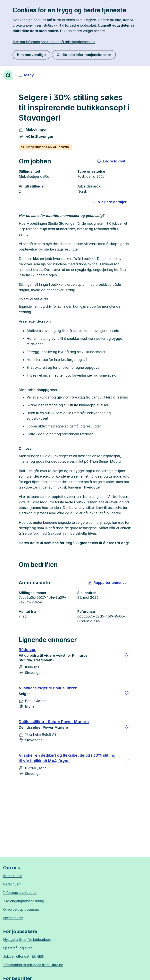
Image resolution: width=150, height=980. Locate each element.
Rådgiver (27, 650)
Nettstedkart (13, 918)
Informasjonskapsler (20, 893)
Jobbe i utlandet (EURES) (24, 956)
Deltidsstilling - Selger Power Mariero (54, 722)
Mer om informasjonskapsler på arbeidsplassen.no (54, 42)
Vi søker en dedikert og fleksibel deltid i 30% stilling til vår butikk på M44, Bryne (67, 758)
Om (21, 909)
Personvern (12, 884)
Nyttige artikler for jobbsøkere (27, 940)
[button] (107, 583)
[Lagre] (127, 655)
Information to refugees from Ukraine (33, 965)
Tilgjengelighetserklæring (24, 901)
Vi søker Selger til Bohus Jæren (48, 688)
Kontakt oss (13, 876)
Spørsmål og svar (17, 948)
